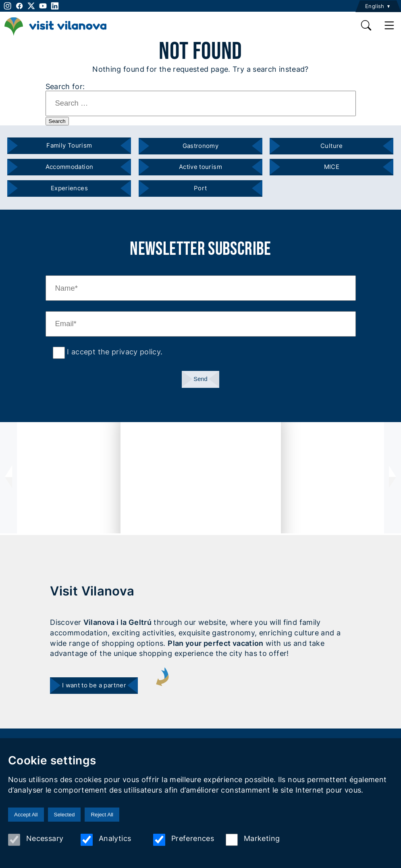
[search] (367, 25)
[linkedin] (55, 6)
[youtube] (43, 6)
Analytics (106, 840)
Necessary (36, 840)
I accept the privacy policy (113, 352)
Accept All (26, 815)
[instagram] (7, 6)
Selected (64, 815)
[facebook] (19, 6)
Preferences (184, 840)
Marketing (253, 840)
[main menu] (390, 25)
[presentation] (8, 478)
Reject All (102, 815)
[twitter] (31, 6)
